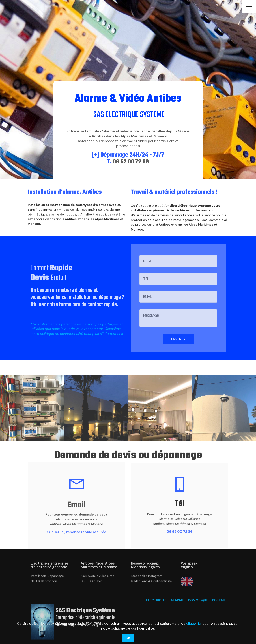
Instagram (155, 584)
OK (128, 638)
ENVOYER (178, 347)
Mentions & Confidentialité (153, 589)
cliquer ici (194, 624)
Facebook (138, 584)
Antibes (97, 589)
